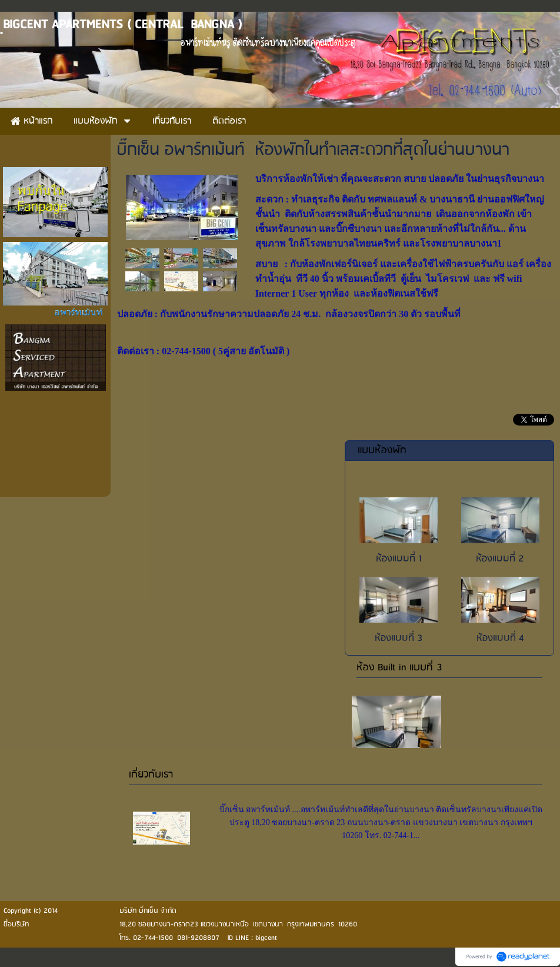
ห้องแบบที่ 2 (500, 559)
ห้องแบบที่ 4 (500, 638)
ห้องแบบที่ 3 (399, 638)
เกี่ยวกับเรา (151, 775)
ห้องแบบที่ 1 (399, 559)
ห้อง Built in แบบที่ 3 (399, 668)
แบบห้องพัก (382, 451)
